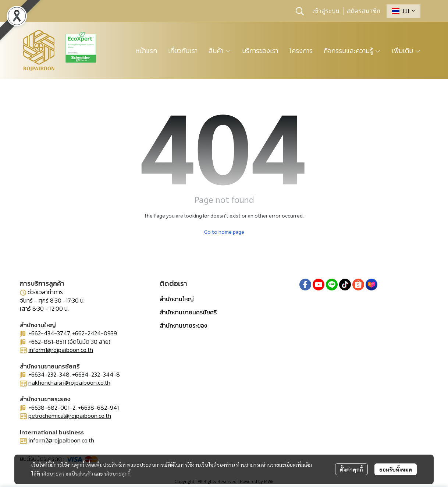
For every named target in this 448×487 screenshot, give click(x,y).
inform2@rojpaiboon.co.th (61, 440)
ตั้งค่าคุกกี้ (351, 469)
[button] (300, 11)
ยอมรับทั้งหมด (396, 469)
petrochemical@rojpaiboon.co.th (70, 416)
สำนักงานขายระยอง (183, 325)
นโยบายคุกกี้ (117, 473)
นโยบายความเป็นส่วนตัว (67, 473)
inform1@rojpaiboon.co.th (61, 350)
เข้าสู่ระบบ (326, 11)
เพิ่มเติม (406, 51)
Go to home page (224, 232)
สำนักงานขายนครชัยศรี (188, 312)
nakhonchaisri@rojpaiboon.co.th (69, 382)
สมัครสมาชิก (363, 11)
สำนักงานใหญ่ (177, 299)
